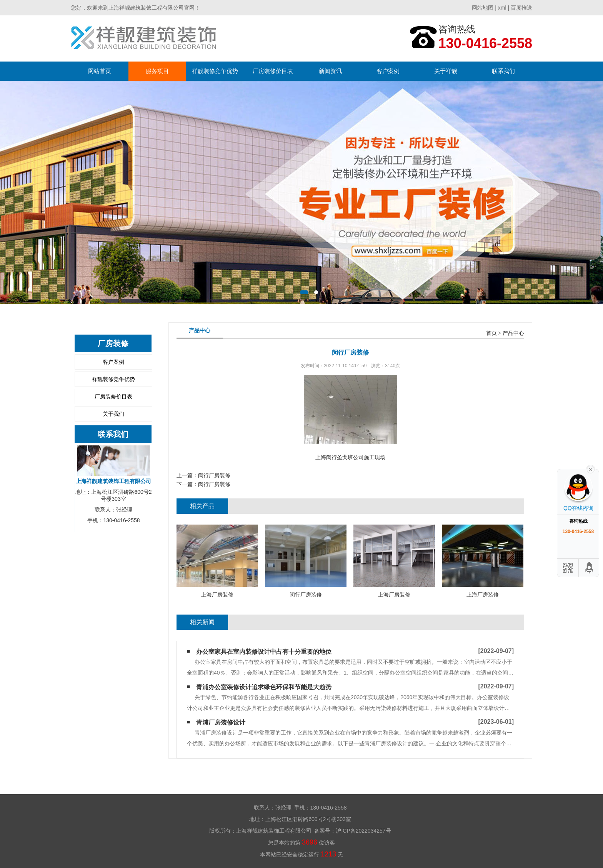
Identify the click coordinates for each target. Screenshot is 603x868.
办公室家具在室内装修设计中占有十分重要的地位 (264, 652)
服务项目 (157, 71)
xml (502, 8)
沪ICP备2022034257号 (363, 831)
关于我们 (113, 414)
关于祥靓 (446, 71)
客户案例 (388, 71)
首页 (491, 333)
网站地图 (483, 8)
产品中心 (513, 333)
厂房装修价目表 (273, 71)
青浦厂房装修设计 (221, 722)
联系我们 (503, 71)
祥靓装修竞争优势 (215, 71)
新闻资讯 (330, 71)
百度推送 (521, 8)
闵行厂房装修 (214, 475)
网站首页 (100, 71)
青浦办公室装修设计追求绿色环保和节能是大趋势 (264, 687)
